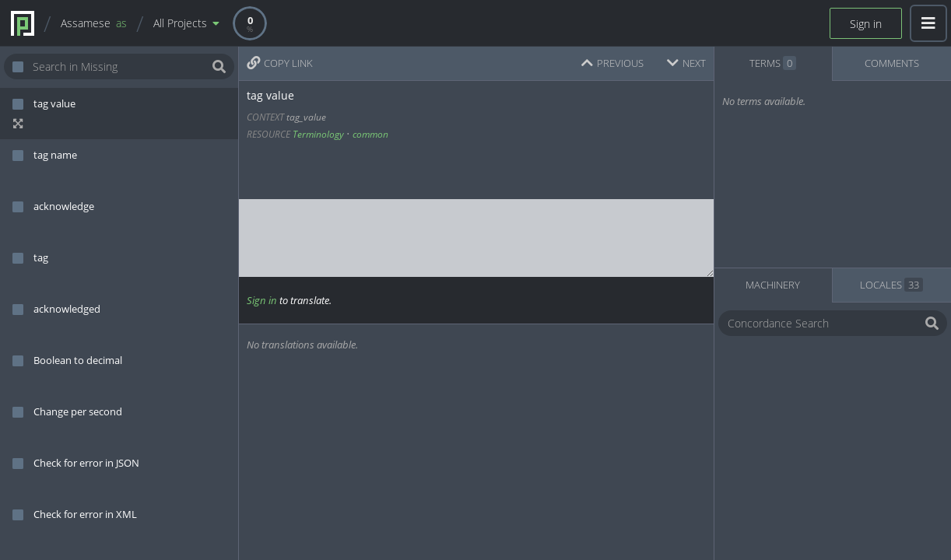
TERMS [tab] (773, 63)
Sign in (866, 24)
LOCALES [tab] (891, 285)
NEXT (686, 63)
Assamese (94, 23)
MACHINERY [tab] (773, 285)
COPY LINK (280, 63)
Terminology (318, 134)
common (370, 134)
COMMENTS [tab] (892, 63)
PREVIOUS (612, 63)
